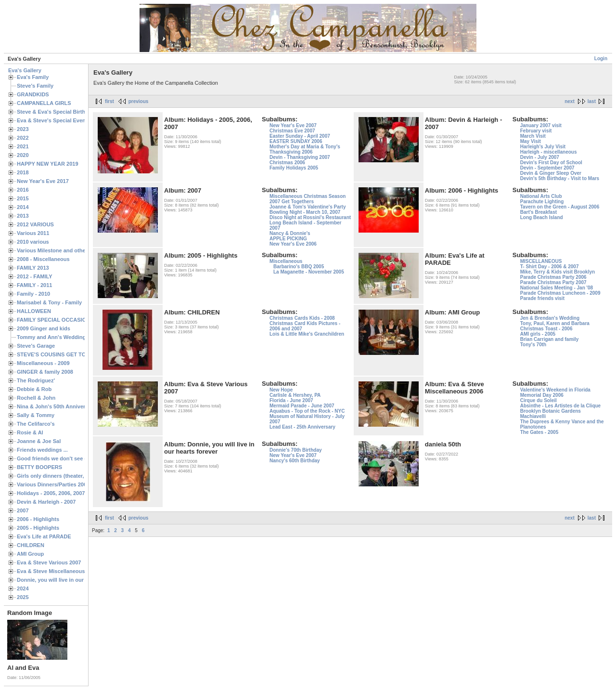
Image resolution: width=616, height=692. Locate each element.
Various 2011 (33, 233)
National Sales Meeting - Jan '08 (557, 288)
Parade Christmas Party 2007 (553, 282)
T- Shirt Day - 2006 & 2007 (550, 267)
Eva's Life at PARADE (44, 536)
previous (139, 101)
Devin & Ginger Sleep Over (551, 173)
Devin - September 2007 (547, 168)
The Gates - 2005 (539, 432)
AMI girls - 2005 (538, 334)
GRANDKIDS (33, 94)
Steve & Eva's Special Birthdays (57, 112)
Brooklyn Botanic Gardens (551, 411)
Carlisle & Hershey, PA (295, 395)
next (570, 101)
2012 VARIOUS (35, 224)
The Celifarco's (36, 424)
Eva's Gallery (25, 70)
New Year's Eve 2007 (293, 125)
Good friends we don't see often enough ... (70, 458)
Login (601, 59)
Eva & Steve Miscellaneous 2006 (58, 571)
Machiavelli (533, 416)
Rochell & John (36, 398)
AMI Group (30, 554)
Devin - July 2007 (540, 157)
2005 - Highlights (38, 528)
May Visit (531, 141)
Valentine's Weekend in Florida (555, 390)
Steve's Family (35, 86)
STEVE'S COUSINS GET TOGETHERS (64, 354)
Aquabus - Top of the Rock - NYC (307, 411)
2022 (23, 138)
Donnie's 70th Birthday (296, 450)
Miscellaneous (286, 261)
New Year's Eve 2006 (293, 244)
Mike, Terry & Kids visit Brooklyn (558, 272)
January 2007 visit (541, 125)
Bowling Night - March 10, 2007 (305, 212)
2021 (23, 146)
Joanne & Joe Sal (39, 441)
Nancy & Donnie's (290, 233)
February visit (536, 131)
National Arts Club (541, 196)
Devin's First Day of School (551, 163)
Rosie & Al (30, 432)
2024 (23, 588)
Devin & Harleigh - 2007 (46, 502)
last (592, 101)
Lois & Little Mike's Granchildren (307, 334)
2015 (23, 198)
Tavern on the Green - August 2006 (560, 207)
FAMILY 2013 (33, 268)
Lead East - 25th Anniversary (302, 427)
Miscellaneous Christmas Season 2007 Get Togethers (308, 199)
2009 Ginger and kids (44, 328)
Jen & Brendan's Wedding (550, 318)
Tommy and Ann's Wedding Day (57, 337)
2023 (23, 129)
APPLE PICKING (288, 239)
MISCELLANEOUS (541, 261)
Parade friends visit (542, 298)
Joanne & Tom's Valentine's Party (308, 207)
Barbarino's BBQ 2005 (299, 267)
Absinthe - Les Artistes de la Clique (560, 406)
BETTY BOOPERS (39, 467)
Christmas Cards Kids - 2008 (302, 318)
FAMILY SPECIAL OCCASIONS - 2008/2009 (70, 320)
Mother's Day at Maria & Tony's (305, 147)
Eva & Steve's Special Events (54, 120)
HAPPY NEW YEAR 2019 (48, 164)
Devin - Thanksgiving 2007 (300, 157)
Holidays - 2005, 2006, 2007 (51, 493)
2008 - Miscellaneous (43, 259)
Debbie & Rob (34, 389)
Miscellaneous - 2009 (43, 363)
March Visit (533, 136)
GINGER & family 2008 (45, 372)
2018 (23, 172)
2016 (23, 190)
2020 (23, 155)
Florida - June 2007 (291, 400)
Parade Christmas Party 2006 (553, 277)
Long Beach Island (542, 217)
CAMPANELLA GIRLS (44, 103)
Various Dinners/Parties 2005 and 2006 (65, 484)
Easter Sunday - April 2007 (300, 136)
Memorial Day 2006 (542, 395)
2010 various (33, 242)
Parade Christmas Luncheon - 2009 (560, 293)
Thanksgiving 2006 (291, 152)
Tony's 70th (533, 345)
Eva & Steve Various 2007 (49, 562)
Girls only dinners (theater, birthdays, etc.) (70, 476)
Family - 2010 (33, 294)
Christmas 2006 (287, 163)
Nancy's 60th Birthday (295, 461)
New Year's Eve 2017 (43, 181)
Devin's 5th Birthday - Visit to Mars (560, 178)
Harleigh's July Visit (543, 147)
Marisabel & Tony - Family (49, 302)
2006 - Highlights (38, 519)
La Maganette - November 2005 (309, 272)
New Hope (281, 390)
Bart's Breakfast (539, 212)
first (109, 101)
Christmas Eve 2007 (292, 131)
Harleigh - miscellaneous (549, 152)
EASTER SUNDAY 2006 (296, 141)
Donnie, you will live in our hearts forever (69, 580)
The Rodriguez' (36, 380)
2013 (23, 216)
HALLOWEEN (34, 311)
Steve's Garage (36, 346)
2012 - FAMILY (35, 276)
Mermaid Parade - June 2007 (302, 406)
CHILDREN (31, 545)
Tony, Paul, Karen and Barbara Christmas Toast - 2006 (555, 326)
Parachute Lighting (542, 202)
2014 (23, 207)
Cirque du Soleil (539, 400)
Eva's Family (33, 77)
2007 (23, 510)
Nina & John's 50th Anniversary (57, 406)
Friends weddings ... (42, 450)
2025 (23, 597)
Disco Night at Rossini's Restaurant (310, 217)
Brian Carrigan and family (550, 339)
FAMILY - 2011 (34, 285)
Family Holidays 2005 (294, 168)
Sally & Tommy (36, 415)
